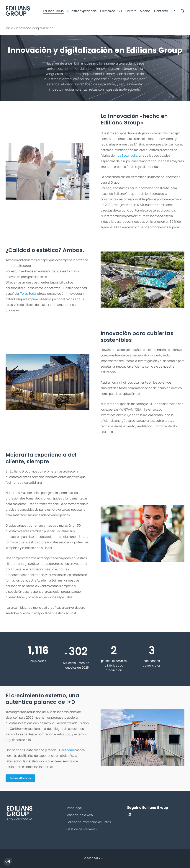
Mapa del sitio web (80, 815)
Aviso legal (74, 808)
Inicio (9, 28)
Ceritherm (67, 750)
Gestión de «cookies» (82, 829)
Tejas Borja (28, 293)
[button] (20, 778)
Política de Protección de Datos (89, 822)
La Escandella (128, 155)
